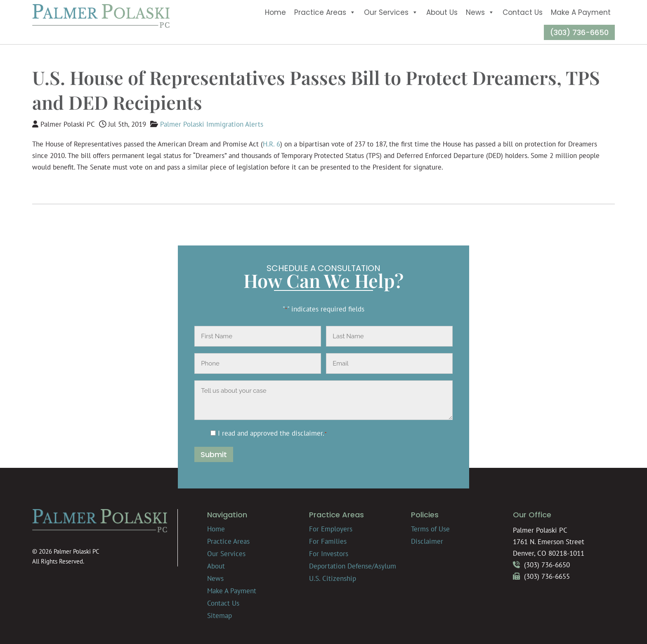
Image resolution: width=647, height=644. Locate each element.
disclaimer (307, 433)
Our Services (391, 12)
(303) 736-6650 (579, 32)
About (216, 566)
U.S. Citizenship (333, 578)
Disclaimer (427, 541)
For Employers (331, 529)
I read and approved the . (273, 433)
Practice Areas (325, 12)
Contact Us (523, 12)
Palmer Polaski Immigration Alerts (212, 124)
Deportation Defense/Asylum (353, 566)
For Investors (329, 554)
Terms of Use (430, 529)
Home (275, 12)
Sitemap (220, 616)
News (480, 12)
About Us (442, 12)
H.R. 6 (272, 144)
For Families (328, 541)
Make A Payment (581, 12)
